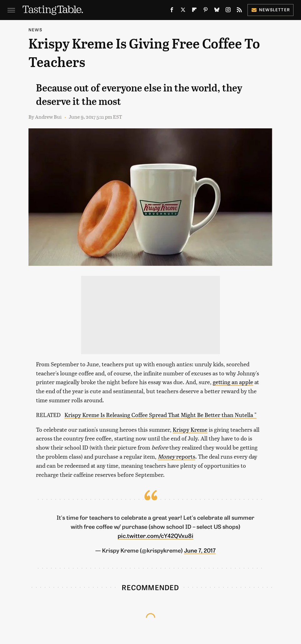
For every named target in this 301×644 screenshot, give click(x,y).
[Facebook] (172, 11)
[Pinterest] (206, 11)
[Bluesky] (217, 11)
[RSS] (239, 11)
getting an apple (233, 382)
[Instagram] (228, 11)
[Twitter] (183, 11)
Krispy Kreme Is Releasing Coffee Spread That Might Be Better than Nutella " (161, 415)
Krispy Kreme (190, 429)
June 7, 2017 (200, 550)
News (35, 30)
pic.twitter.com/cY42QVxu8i (156, 535)
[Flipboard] (194, 11)
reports (176, 456)
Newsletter (270, 10)
